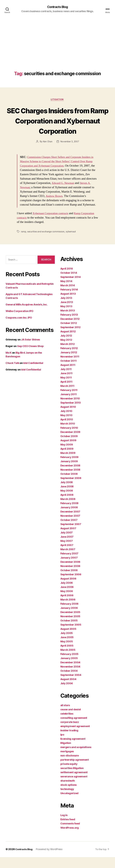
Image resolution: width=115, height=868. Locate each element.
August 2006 (68, 589)
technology (67, 800)
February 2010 (69, 439)
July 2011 (66, 380)
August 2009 (68, 451)
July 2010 (66, 422)
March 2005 (68, 661)
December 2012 (70, 330)
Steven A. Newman (31, 198)
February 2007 (69, 564)
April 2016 (67, 279)
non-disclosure (70, 766)
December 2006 (70, 573)
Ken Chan (47, 152)
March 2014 (68, 296)
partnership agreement (75, 771)
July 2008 (67, 493)
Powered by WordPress (50, 860)
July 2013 (66, 309)
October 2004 (69, 682)
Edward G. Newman (80, 194)
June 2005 (67, 648)
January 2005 (69, 669)
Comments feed (70, 834)
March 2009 (68, 464)
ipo (62, 745)
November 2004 (70, 677)
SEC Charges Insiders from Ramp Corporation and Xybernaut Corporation (57, 126)
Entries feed (68, 830)
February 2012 (69, 359)
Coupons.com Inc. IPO (19, 328)
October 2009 (69, 447)
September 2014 (71, 288)
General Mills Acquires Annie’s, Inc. (27, 315)
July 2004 (67, 694)
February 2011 (69, 401)
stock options (69, 796)
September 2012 (70, 338)
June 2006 (67, 598)
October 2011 (68, 372)
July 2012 (66, 347)
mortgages (67, 762)
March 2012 (68, 355)
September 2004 (71, 686)
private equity (69, 775)
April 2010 (67, 430)
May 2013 (66, 317)
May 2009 (67, 455)
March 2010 (68, 434)
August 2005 (68, 640)
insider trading (69, 741)
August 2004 (68, 690)
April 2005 (67, 657)
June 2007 (67, 548)
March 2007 (68, 560)
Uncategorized (69, 804)
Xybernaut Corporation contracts (52, 224)
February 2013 (69, 326)
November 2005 (70, 627)
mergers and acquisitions (76, 758)
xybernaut (72, 242)
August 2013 (68, 305)
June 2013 (67, 313)
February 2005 (69, 665)
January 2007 (69, 569)
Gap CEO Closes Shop (30, 357)
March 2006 (68, 610)
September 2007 (71, 535)
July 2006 (67, 594)
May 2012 (66, 351)
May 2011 (66, 388)
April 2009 (67, 460)
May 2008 (67, 502)
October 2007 (69, 531)
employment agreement (75, 737)
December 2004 (70, 673)
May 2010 (66, 426)
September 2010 (71, 414)
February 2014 (69, 300)
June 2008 (67, 497)
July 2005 (67, 644)
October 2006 (69, 581)
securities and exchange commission (46, 242)
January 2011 (69, 405)
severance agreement (74, 787)
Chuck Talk (12, 374)
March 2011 (67, 397)
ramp (24, 242)
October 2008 (69, 485)
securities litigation (72, 779)
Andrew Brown (60, 207)
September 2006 (71, 585)
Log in (64, 826)
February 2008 (69, 514)
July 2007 (67, 543)
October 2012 (69, 334)
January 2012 (69, 363)
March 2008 (68, 510)
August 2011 (68, 376)
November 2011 (70, 367)
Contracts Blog (57, 7)
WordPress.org (70, 839)
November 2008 (70, 481)
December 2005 (70, 623)
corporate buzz (70, 733)
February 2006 (69, 615)
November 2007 (70, 527)
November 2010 (70, 409)
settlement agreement (74, 783)
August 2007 (68, 539)
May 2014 (66, 292)
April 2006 (67, 606)
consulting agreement (74, 729)
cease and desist (71, 720)
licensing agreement (73, 750)
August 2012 (68, 342)
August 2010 (68, 418)
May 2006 (67, 602)
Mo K (9, 363)
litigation (57, 100)
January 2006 (69, 619)
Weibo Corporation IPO (19, 322)
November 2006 (70, 577)
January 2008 (69, 518)
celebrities (67, 725)
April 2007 (67, 556)
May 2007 (67, 552)
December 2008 (70, 476)
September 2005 (71, 636)
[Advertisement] (57, 50)
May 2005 (67, 652)
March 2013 (68, 321)
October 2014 (69, 284)
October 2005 (69, 631)
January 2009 (69, 472)
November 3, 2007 (70, 152)
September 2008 (71, 489)
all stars (65, 716)
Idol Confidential (33, 374)
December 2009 (70, 443)
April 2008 (67, 506)
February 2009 (69, 468)
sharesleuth (68, 792)
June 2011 (67, 384)
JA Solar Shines (30, 350)
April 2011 (66, 393)
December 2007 (70, 522)
